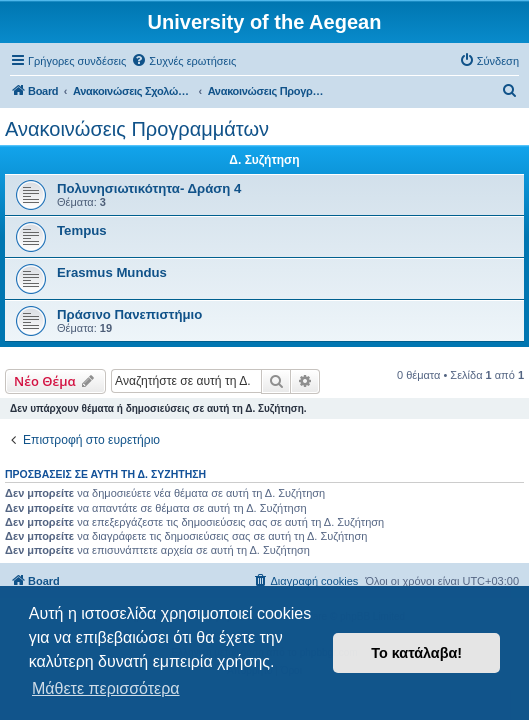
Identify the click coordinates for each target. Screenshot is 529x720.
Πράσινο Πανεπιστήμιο (129, 314)
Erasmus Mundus (112, 272)
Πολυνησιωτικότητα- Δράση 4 (149, 188)
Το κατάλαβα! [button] (416, 653)
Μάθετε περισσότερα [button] (106, 688)
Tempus (82, 230)
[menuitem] (183, 61)
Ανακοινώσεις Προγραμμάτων (137, 129)
